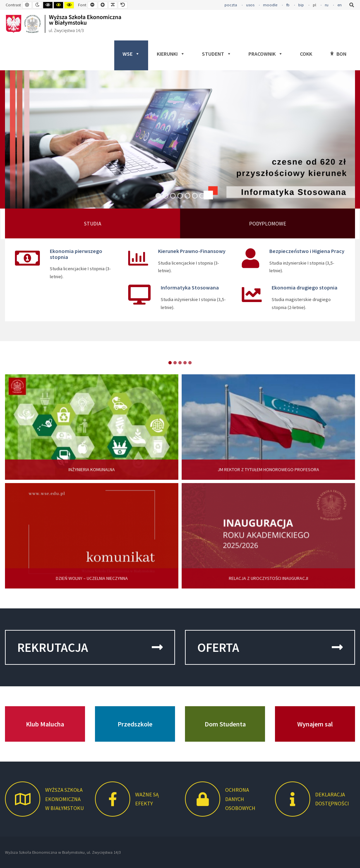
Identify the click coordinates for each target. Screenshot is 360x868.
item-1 (175, 363)
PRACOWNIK (266, 54)
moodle (270, 5)
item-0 (170, 363)
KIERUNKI (171, 54)
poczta (231, 5)
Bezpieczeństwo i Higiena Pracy (307, 251)
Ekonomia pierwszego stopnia (76, 254)
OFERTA (270, 647)
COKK (306, 54)
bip (301, 5)
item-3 (185, 363)
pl (315, 5)
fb (288, 5)
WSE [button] (131, 54)
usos (250, 5)
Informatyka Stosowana (190, 287)
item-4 (190, 363)
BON (341, 54)
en (340, 5)
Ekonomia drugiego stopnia (305, 287)
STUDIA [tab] (93, 223)
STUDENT (217, 54)
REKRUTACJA (90, 647)
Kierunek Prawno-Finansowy (192, 251)
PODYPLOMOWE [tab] (268, 223)
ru (327, 5)
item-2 (180, 363)
